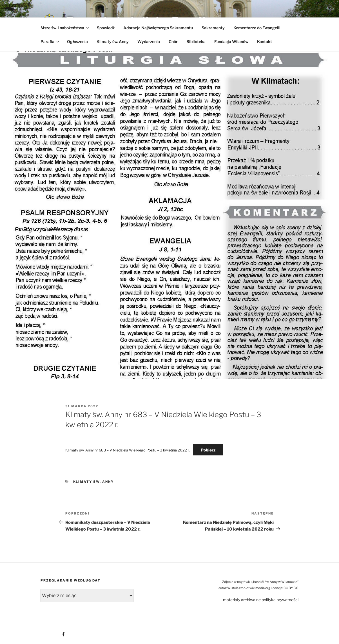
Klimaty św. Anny (113, 42)
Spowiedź (106, 28)
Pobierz (208, 450)
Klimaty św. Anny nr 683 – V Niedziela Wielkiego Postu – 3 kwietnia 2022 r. (128, 450)
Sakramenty (213, 28)
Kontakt (265, 42)
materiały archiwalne (242, 600)
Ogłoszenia (77, 42)
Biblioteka (196, 42)
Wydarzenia (149, 42)
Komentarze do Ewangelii (257, 28)
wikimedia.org (260, 588)
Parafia (50, 42)
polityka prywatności (280, 600)
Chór (173, 42)
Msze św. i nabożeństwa (65, 28)
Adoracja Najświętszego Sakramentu (158, 28)
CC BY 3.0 (291, 588)
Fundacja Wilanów (231, 42)
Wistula (233, 588)
